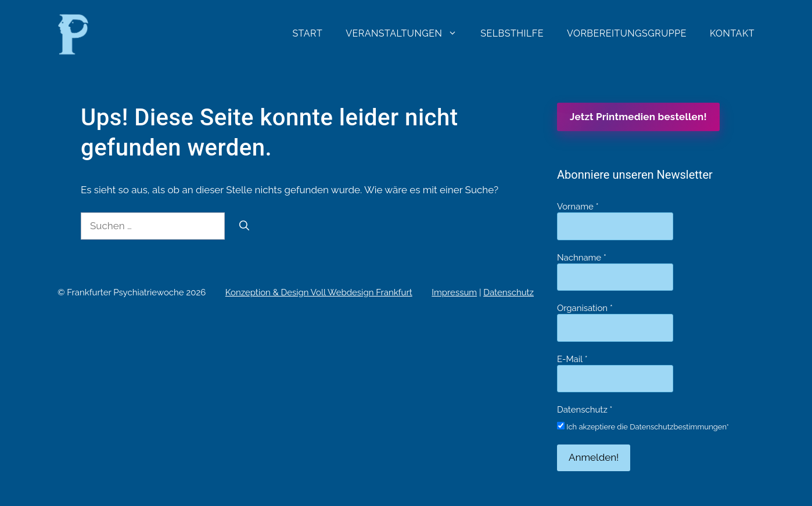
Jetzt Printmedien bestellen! (638, 117)
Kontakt (732, 33)
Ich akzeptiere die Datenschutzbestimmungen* (643, 427)
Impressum (454, 292)
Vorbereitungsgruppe (627, 33)
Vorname (578, 207)
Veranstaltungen (407, 34)
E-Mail (572, 359)
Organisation (585, 308)
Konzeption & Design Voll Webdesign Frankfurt (319, 292)
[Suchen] (244, 226)
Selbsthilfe (512, 33)
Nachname (582, 258)
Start (307, 33)
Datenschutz (509, 292)
